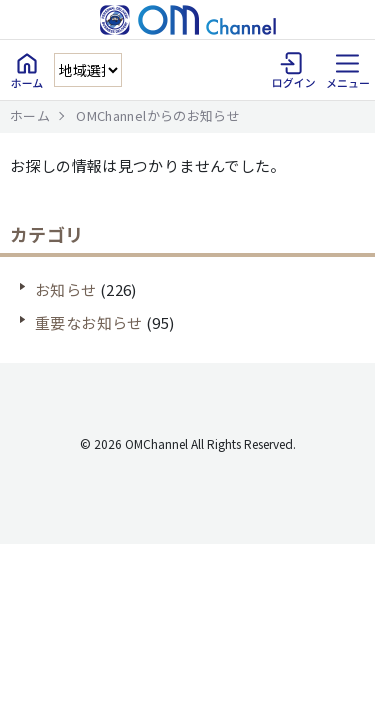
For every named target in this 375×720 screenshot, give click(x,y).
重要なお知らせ (89, 322)
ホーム (30, 115)
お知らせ (66, 289)
